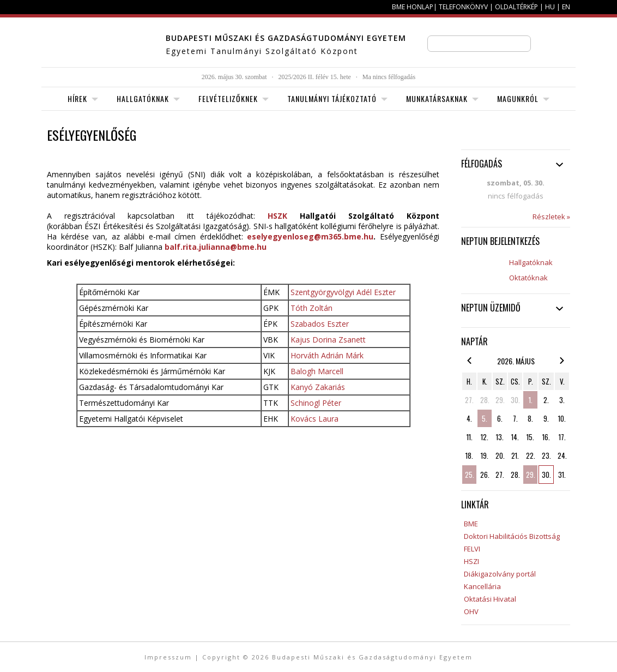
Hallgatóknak (531, 262)
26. (485, 475)
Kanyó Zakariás (318, 387)
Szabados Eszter (320, 324)
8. (530, 418)
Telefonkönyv (463, 7)
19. (485, 455)
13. (500, 437)
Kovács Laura (314, 419)
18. (469, 455)
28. (485, 400)
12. (485, 437)
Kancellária (482, 586)
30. (515, 400)
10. (562, 418)
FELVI (472, 549)
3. (562, 400)
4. (469, 418)
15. (530, 437)
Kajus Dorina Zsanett (328, 340)
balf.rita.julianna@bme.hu (216, 247)
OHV (471, 611)
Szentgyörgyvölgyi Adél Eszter (343, 292)
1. (531, 400)
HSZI (471, 561)
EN (566, 7)
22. (531, 455)
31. (562, 475)
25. (470, 475)
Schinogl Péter (316, 403)
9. (546, 418)
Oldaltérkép (516, 7)
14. (515, 437)
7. (515, 418)
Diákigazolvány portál (500, 574)
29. (500, 400)
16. (546, 437)
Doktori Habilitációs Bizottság (512, 536)
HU (550, 7)
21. (515, 455)
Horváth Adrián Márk (327, 355)
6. (500, 418)
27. (469, 400)
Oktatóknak (528, 278)
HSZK (277, 216)
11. (470, 437)
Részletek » (551, 217)
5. (485, 418)
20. (500, 455)
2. (546, 400)
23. (546, 455)
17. (562, 437)
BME (471, 524)
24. (562, 455)
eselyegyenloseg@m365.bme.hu (310, 236)
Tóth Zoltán (311, 308)
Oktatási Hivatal (490, 599)
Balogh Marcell (317, 371)
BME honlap (413, 7)
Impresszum (168, 657)
